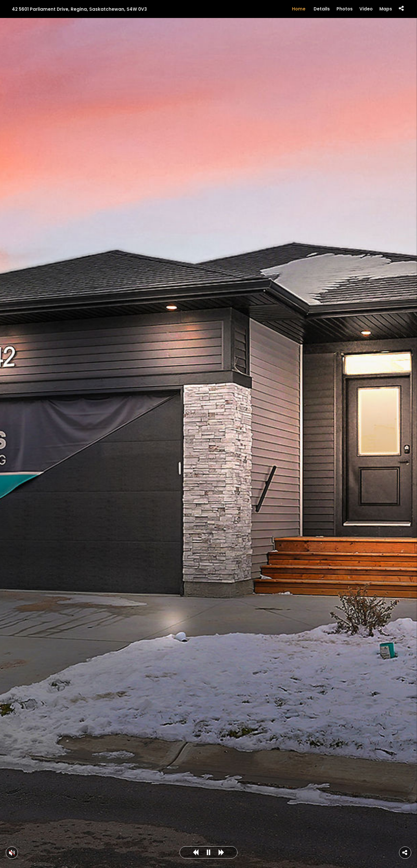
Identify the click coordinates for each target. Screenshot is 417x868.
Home (299, 9)
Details (322, 9)
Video (366, 9)
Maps (386, 9)
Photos (345, 9)
